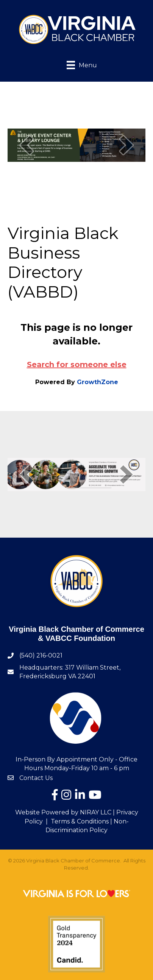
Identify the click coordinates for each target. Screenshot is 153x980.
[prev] (27, 145)
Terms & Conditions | (81, 821)
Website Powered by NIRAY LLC (63, 812)
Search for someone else (77, 364)
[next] (126, 145)
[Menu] (76, 64)
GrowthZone (98, 382)
